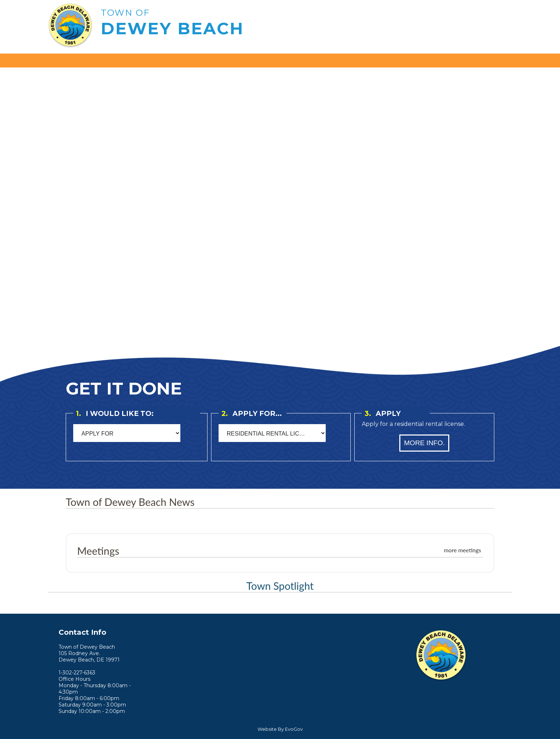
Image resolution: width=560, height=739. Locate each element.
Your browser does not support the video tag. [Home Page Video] (280, 205)
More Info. (424, 443)
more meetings (462, 550)
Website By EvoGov (280, 729)
